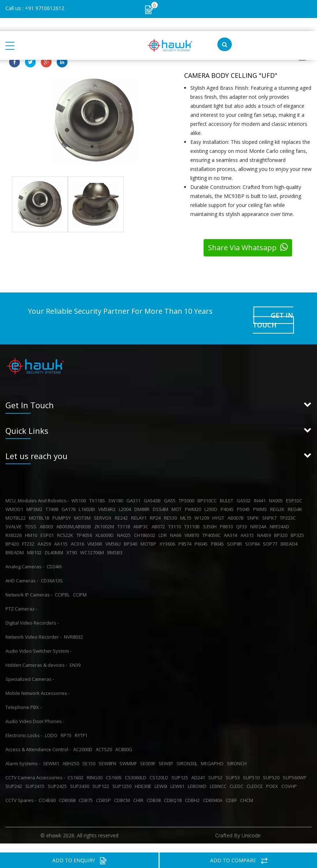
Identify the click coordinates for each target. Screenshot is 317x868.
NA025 (125, 524)
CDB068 (68, 789)
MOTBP (149, 533)
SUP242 (15, 775)
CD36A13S (53, 570)
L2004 (126, 498)
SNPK (254, 507)
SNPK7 (270, 507)
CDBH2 (193, 789)
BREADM (16, 542)
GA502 (245, 490)
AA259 (45, 533)
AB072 (159, 516)
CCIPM (81, 584)
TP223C (289, 507)
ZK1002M (105, 516)
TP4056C (212, 524)
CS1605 (115, 767)
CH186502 (146, 524)
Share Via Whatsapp (248, 248)
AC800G (125, 739)
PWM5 (261, 498)
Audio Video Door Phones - (35, 710)
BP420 (13, 533)
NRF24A (259, 516)
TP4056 (85, 524)
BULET (228, 490)
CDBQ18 (174, 789)
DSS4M (162, 498)
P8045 (218, 533)
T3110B (193, 516)
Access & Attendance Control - (38, 739)
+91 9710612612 (45, 8)
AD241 (199, 767)
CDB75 (87, 789)
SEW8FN (108, 753)
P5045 (244, 498)
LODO (52, 724)
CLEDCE (256, 775)
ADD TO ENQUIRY (79, 861)
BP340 (132, 533)
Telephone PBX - (23, 696)
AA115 (62, 533)
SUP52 (216, 767)
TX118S (98, 490)
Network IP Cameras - (29, 584)
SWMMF (129, 753)
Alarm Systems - (23, 753)
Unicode (251, 825)
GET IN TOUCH (273, 312)
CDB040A (214, 789)
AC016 (79, 533)
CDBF (232, 789)
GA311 (134, 490)
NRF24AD (281, 516)
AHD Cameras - (22, 570)
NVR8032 (75, 626)
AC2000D (84, 739)
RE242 (122, 507)
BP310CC (208, 490)
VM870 (193, 524)
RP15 (67, 724)
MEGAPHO (213, 753)
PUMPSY (63, 507)
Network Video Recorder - (33, 626)
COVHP (290, 775)
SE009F (149, 753)
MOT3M (83, 507)
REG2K (278, 498)
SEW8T (167, 753)
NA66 (177, 524)
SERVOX (104, 507)
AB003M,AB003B (75, 516)
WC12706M (93, 542)
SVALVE (15, 516)
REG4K (296, 498)
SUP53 (234, 767)
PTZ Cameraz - (21, 598)
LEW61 (179, 775)
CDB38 (155, 789)
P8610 (227, 516)
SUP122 (102, 775)
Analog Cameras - (25, 556)
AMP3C (142, 516)
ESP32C (295, 490)
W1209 (203, 507)
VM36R (96, 533)
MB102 (35, 542)
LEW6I (162, 775)
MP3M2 (35, 498)
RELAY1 (140, 507)
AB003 (47, 516)
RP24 (156, 507)
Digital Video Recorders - (32, 612)
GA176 (70, 498)
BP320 (282, 524)
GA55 (171, 490)
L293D (212, 498)
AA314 (232, 524)
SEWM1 (52, 753)
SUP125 (181, 767)
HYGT (219, 507)
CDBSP (105, 789)
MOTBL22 (17, 507)
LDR (164, 524)
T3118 (125, 516)
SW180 (117, 490)
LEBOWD (198, 775)
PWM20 (194, 498)
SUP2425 (58, 775)
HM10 (32, 524)
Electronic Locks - (24, 724)
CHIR (139, 789)
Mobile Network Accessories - (38, 682)
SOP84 (253, 533)
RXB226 (15, 524)
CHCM (248, 789)
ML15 (187, 507)
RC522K (66, 524)
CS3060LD (137, 767)
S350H (211, 516)
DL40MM (55, 542)
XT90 (73, 542)
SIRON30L (188, 753)
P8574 (186, 533)
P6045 (202, 533)
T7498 (53, 498)
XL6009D (106, 524)
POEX (273, 775)
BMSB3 (116, 542)
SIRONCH (238, 753)
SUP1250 (123, 775)
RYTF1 (82, 724)
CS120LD (160, 767)
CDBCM (123, 789)
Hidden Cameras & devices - (36, 654)
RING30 (96, 767)
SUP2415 (36, 775)
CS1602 (77, 767)
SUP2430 (81, 775)
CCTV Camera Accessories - (35, 767)
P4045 (228, 498)
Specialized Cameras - (30, 668)
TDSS (32, 516)
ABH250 (72, 753)
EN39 (76, 654)
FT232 (29, 533)
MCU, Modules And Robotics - (37, 490)
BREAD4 (290, 533)
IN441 (261, 490)
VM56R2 (108, 498)
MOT (178, 498)
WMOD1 (15, 498)
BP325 (298, 524)
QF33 (243, 516)
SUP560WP (296, 767)
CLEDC (238, 775)
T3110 (176, 516)
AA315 (248, 524)
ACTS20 (105, 739)
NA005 (277, 490)
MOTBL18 (40, 507)
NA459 (265, 524)
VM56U (114, 533)
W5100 (80, 490)
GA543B (153, 490)
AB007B (237, 507)
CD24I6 (55, 556)
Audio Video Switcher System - (38, 640)
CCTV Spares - (21, 789)
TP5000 (188, 490)
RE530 (171, 507)
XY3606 (168, 533)
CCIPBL (63, 584)
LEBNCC (219, 775)
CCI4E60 (48, 789)
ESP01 (48, 524)
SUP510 (252, 767)
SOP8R (236, 533)
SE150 (90, 753)
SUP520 (272, 767)
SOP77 (271, 533)
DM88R (143, 498)
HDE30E (144, 775)
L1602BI (88, 498)
